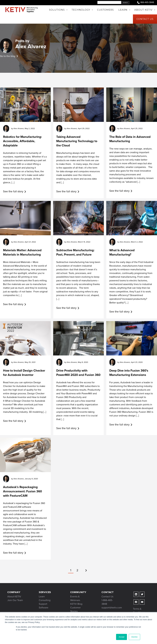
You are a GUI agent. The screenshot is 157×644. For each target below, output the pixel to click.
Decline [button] (134, 637)
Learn (42, 596)
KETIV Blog (76, 604)
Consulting (45, 600)
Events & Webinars (75, 598)
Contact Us (107, 596)
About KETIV (14, 596)
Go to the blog (8, 56)
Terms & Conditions (139, 611)
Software (44, 608)
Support (43, 604)
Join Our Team (15, 600)
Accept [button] (122, 637)
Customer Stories (75, 609)
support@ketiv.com (112, 608)
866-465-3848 (145, 3)
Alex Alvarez (31, 46)
